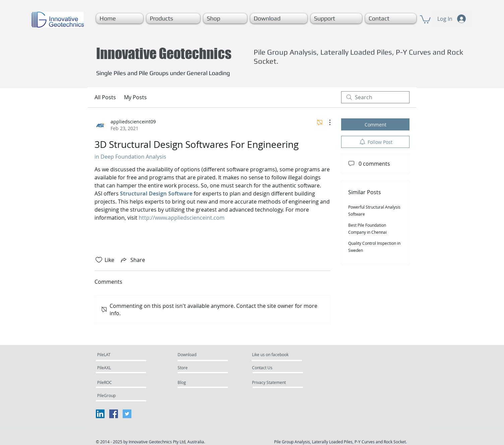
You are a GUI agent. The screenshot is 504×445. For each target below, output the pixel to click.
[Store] (197, 368)
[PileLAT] (116, 355)
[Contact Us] (270, 368)
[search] (375, 97)
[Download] (194, 355)
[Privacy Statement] (276, 383)
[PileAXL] (116, 368)
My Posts (135, 97)
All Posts (105, 97)
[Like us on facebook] (272, 355)
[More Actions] (326, 122)
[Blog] (196, 383)
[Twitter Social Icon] (127, 414)
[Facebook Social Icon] (114, 414)
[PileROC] (115, 383)
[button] (173, 18)
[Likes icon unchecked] (99, 260)
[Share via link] (132, 260)
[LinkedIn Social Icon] (100, 414)
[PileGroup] (115, 396)
